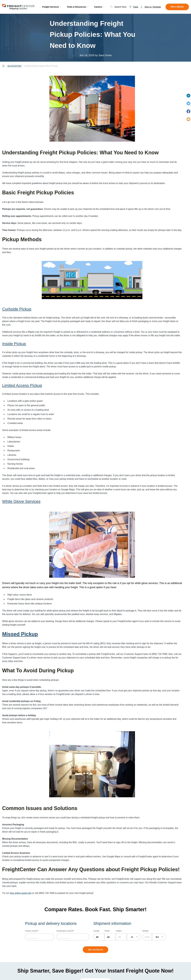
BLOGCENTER (14, 66)
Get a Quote (177, 7)
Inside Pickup (14, 344)
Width (107, 931)
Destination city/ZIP (65, 931)
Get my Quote (95, 949)
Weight (145, 931)
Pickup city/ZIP (32, 931)
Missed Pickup (20, 634)
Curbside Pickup (17, 309)
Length (96, 931)
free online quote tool (21, 893)
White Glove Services (21, 501)
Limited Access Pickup (22, 385)
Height (119, 931)
